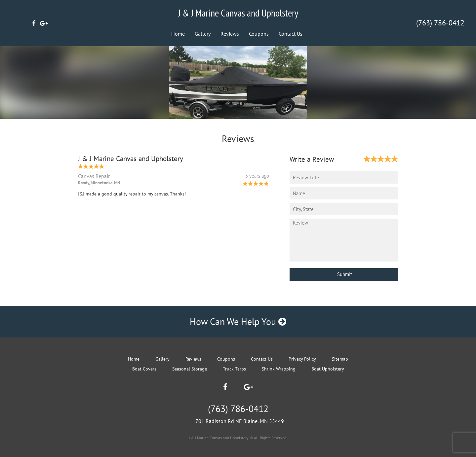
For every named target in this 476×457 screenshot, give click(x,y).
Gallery (203, 34)
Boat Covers (144, 369)
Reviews (230, 34)
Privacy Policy (302, 359)
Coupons (259, 34)
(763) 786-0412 (440, 23)
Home (178, 34)
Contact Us (291, 34)
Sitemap (340, 359)
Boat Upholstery (328, 369)
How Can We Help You (238, 321)
